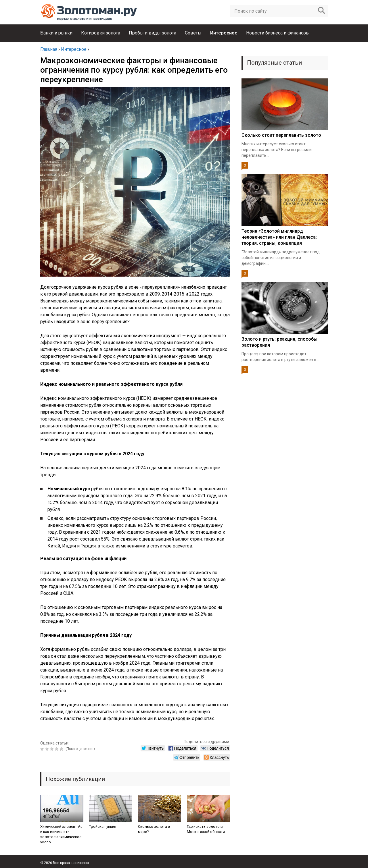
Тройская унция (103, 826)
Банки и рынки (56, 33)
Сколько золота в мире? (154, 829)
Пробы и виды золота (153, 33)
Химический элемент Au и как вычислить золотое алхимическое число (61, 834)
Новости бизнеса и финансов (277, 33)
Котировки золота (101, 33)
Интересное (224, 33)
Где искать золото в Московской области (206, 829)
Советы (193, 33)
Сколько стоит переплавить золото (281, 135)
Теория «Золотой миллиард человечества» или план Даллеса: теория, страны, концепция (279, 237)
